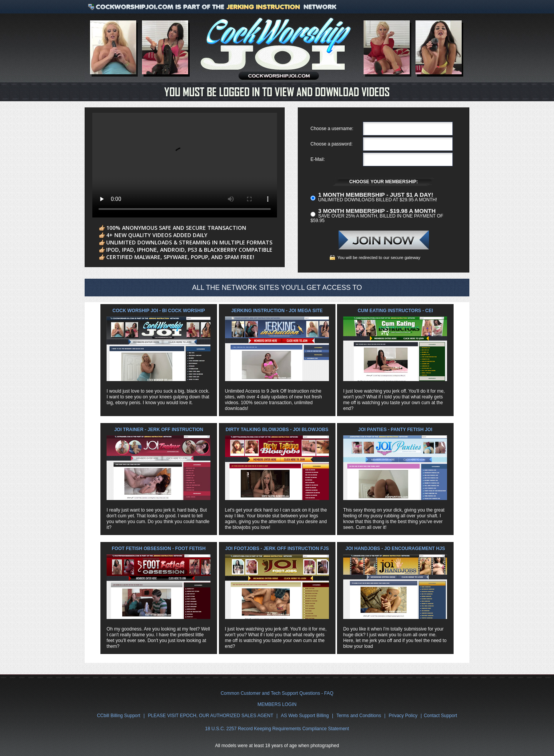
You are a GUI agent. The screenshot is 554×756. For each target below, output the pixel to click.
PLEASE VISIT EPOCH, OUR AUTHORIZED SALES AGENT (210, 716)
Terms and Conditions (359, 716)
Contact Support (440, 716)
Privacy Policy (403, 716)
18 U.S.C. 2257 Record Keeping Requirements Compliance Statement (277, 729)
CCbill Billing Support (119, 716)
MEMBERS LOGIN (277, 704)
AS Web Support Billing (305, 716)
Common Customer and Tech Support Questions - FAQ (277, 693)
